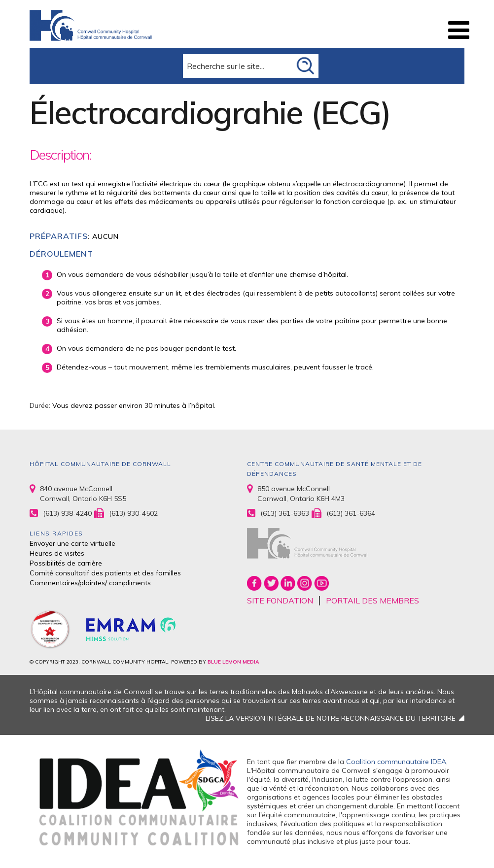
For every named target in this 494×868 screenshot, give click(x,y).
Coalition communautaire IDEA (396, 762)
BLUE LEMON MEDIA (233, 662)
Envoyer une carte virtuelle (72, 543)
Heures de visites (57, 553)
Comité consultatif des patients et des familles (105, 573)
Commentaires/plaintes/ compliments (90, 583)
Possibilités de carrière (66, 563)
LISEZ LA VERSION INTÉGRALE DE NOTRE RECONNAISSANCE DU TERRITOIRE (331, 718)
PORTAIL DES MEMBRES (372, 601)
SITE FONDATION (280, 601)
